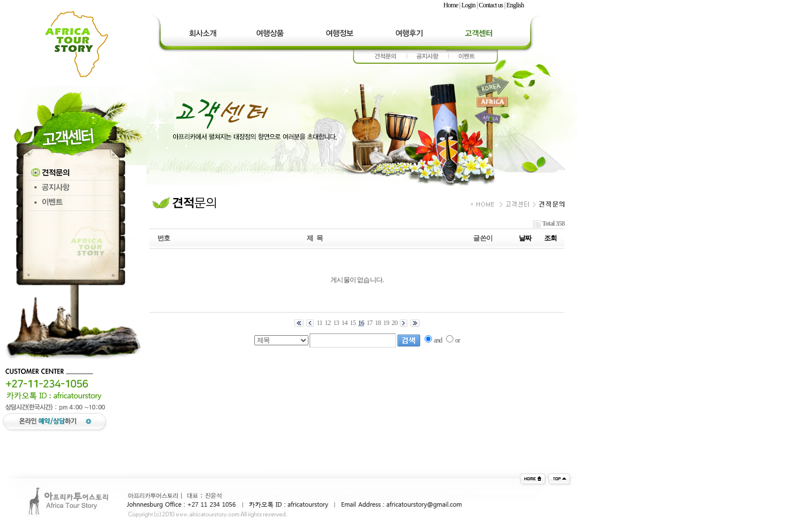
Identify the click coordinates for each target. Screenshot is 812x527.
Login (468, 5)
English (515, 5)
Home (451, 5)
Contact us (491, 5)
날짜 (525, 238)
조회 (550, 238)
